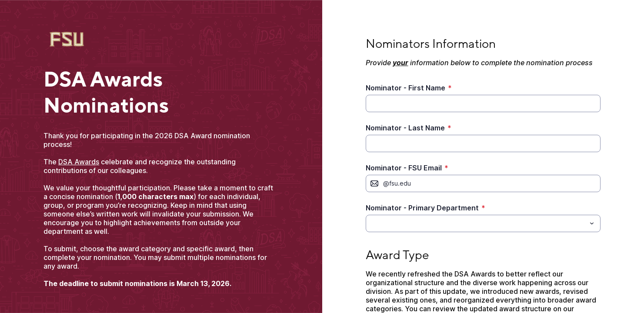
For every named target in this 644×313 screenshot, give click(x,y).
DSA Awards (79, 162)
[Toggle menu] (592, 223)
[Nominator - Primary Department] (476, 223)
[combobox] (483, 223)
